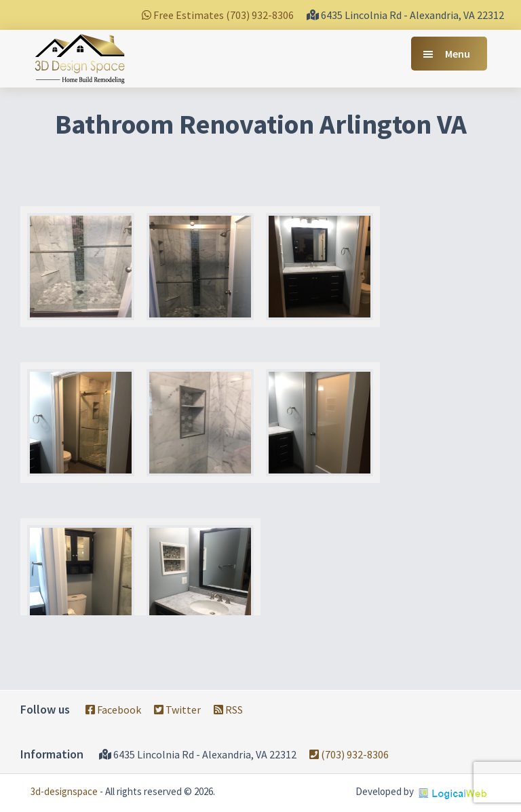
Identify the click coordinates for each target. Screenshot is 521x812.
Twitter (177, 710)
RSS (228, 710)
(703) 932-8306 (349, 754)
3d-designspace (64, 791)
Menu (458, 54)
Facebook (113, 710)
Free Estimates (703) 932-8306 (218, 15)
